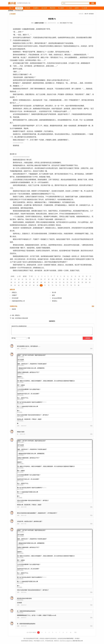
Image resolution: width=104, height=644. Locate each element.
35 (75, 279)
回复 (91, 349)
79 (75, 285)
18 (11, 279)
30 (56, 279)
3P (67, 23)
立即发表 (88, 338)
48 (41, 282)
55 (67, 282)
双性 (61, 23)
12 (72, 276)
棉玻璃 (14, 309)
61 (90, 282)
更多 (93, 306)
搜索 (93, 3)
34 (71, 279)
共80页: (13, 276)
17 (90, 276)
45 (30, 282)
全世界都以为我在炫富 (22, 318)
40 (11, 282)
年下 (69, 23)
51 (52, 282)
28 (49, 279)
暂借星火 (55, 301)
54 (64, 282)
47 (37, 282)
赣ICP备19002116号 (78, 641)
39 (90, 279)
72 (49, 285)
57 (75, 282)
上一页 (19, 276)
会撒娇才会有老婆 (39, 23)
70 (41, 285)
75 (60, 285)
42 (19, 282)
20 (19, 279)
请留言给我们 (70, 639)
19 (15, 279)
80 (79, 285)
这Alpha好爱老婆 (57, 298)
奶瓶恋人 (14, 292)
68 (34, 285)
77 (67, 285)
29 (52, 279)
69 (37, 285)
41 (15, 282)
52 (56, 282)
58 (79, 282)
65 (23, 285)
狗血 (71, 23)
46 (34, 282)
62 (11, 285)
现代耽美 (91, 14)
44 (26, 282)
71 (45, 285)
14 (79, 276)
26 (41, 279)
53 (60, 282)
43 (23, 282)
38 (86, 279)
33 (67, 279)
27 (45, 279)
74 (56, 285)
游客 (18, 349)
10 (64, 276)
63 (15, 285)
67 (30, 285)
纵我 (53, 295)
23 (30, 279)
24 (34, 279)
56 (71, 282)
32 (64, 279)
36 (79, 279)
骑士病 (54, 292)
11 (68, 276)
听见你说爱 (15, 298)
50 (49, 282)
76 (64, 285)
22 (26, 279)
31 (60, 279)
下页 (75, 632)
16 (87, 276)
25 (37, 279)
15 (83, 276)
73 (52, 285)
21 (23, 279)
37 (82, 279)
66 (26, 285)
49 (45, 282)
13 (75, 276)
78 (71, 285)
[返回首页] (52, 321)
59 (82, 282)
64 (19, 285)
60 (86, 282)
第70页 (25, 276)
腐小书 (86, 14)
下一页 (31, 276)
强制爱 (64, 23)
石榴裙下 (14, 295)
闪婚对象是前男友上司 (18, 301)
